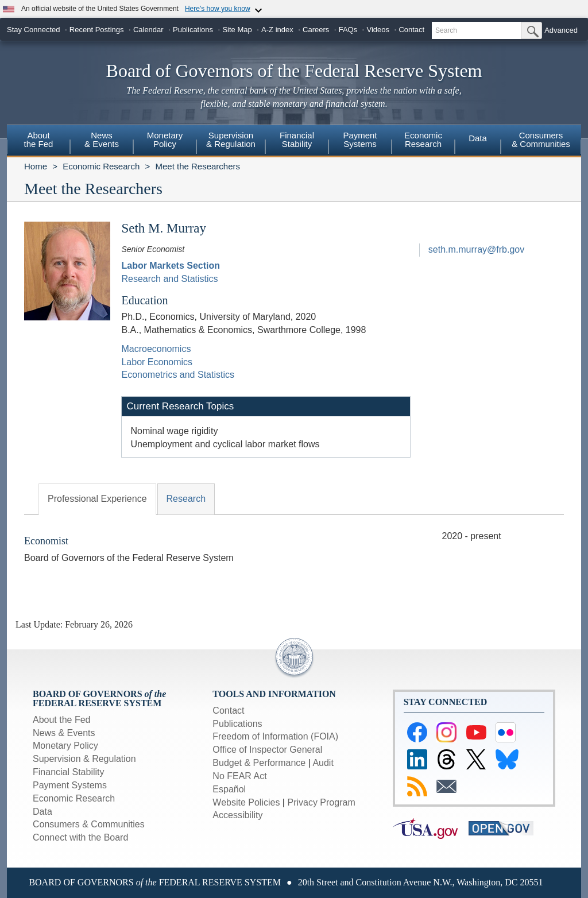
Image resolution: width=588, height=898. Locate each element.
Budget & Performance (259, 763)
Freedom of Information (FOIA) (275, 736)
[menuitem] (38, 141)
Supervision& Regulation (231, 140)
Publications (193, 30)
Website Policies (246, 802)
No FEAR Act (239, 776)
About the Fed (62, 720)
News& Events (102, 140)
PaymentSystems (360, 140)
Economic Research (101, 166)
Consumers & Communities (541, 140)
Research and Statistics (169, 279)
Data (478, 138)
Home (36, 166)
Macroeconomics (156, 349)
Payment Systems (70, 785)
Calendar (148, 30)
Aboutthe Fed (39, 140)
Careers (316, 30)
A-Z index (277, 30)
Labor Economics (157, 362)
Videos (378, 30)
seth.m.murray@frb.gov (476, 249)
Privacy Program (321, 802)
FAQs (348, 30)
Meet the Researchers (198, 166)
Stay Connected (34, 30)
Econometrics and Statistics (178, 375)
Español (229, 789)
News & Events (64, 733)
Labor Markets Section (171, 266)
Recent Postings (97, 30)
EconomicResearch (423, 140)
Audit (323, 763)
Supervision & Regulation (84, 759)
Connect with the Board (80, 837)
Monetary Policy (65, 746)
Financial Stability (69, 772)
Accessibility (237, 815)
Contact (411, 30)
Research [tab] (186, 499)
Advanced (561, 30)
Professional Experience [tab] (97, 499)
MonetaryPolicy (165, 140)
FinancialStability (297, 140)
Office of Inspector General (267, 750)
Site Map (237, 30)
